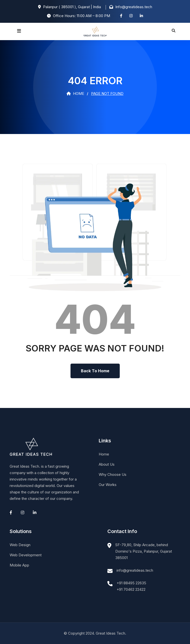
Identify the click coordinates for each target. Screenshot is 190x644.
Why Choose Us (113, 474)
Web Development (26, 555)
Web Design (20, 545)
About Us (107, 464)
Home (75, 94)
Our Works (108, 485)
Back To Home (95, 371)
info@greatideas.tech (135, 570)
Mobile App (19, 565)
